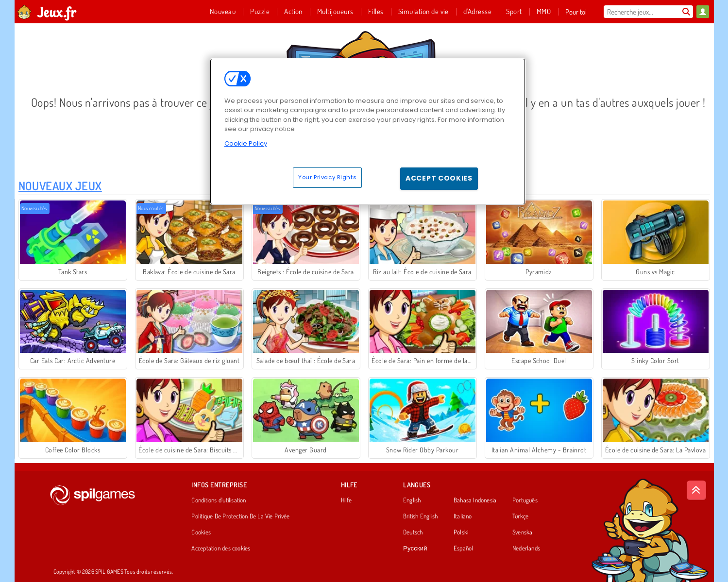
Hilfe (347, 500)
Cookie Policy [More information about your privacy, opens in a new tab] (246, 143)
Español (464, 549)
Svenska (523, 532)
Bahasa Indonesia (475, 500)
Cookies (201, 532)
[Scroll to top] (696, 490)
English (412, 500)
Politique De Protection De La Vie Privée (240, 516)
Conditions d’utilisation (219, 500)
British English (420, 516)
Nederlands (526, 549)
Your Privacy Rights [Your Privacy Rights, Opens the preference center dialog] (327, 177)
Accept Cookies (439, 178)
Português (525, 500)
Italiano (463, 516)
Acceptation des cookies (221, 549)
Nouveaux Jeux (60, 186)
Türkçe (520, 516)
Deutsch (413, 532)
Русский (415, 549)
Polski (461, 532)
